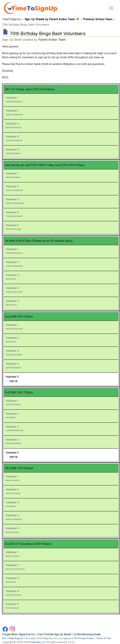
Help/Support (16, 638)
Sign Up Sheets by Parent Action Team (52, 19)
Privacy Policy (86, 638)
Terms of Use (104, 638)
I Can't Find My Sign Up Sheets (54, 634)
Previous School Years (98, 19)
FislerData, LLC (38, 642)
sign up (14, 381)
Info (4, 638)
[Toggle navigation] (111, 8)
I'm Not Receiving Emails (87, 634)
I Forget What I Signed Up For (18, 634)
